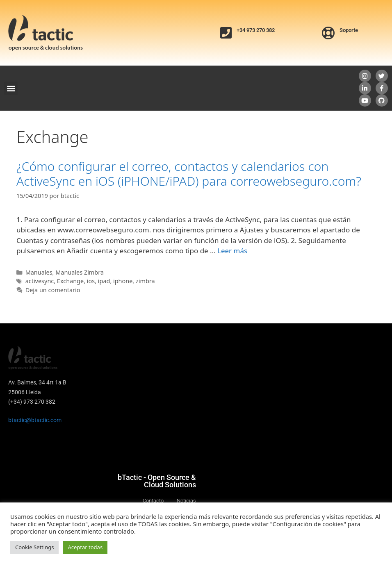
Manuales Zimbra (80, 272)
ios (91, 281)
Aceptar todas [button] (85, 547)
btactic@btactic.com (35, 420)
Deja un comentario (53, 290)
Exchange (70, 281)
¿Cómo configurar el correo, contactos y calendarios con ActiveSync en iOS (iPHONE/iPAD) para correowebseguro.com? (189, 174)
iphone (123, 281)
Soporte (349, 30)
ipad (104, 281)
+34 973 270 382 (256, 30)
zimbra (145, 281)
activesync (40, 281)
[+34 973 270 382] (226, 33)
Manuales (39, 272)
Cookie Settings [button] (34, 547)
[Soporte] (328, 33)
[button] (11, 88)
